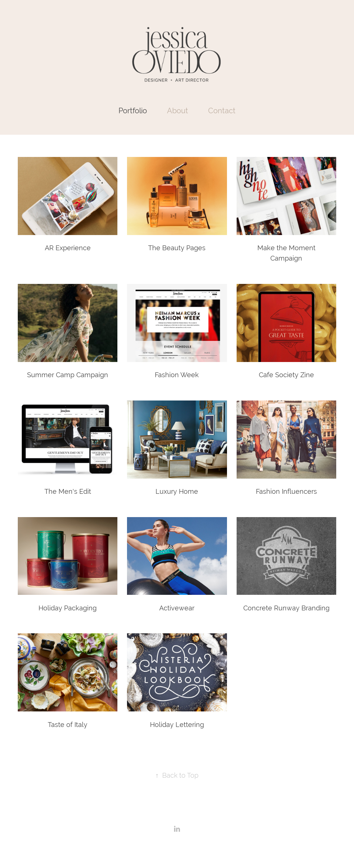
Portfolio (133, 110)
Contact (222, 110)
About (178, 110)
